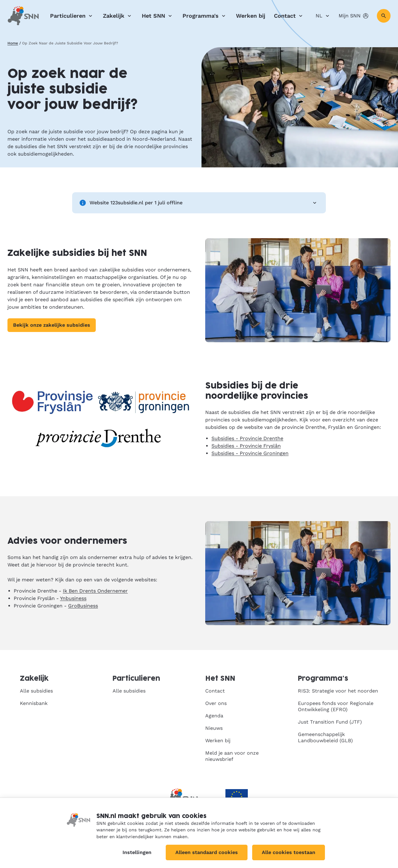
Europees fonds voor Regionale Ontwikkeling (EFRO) (336, 706)
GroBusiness (83, 606)
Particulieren (72, 16)
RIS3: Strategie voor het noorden (338, 691)
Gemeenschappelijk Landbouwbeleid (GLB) (325, 737)
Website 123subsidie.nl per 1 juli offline (199, 203)
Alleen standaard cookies (207, 852)
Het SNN (158, 16)
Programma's (205, 16)
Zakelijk (118, 16)
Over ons (216, 703)
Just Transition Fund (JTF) (330, 722)
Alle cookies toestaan (289, 852)
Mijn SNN (354, 16)
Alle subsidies (36, 691)
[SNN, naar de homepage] (23, 16)
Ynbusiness (73, 598)
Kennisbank (34, 703)
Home (13, 43)
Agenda (214, 716)
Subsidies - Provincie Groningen (250, 453)
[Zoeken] (384, 16)
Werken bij (251, 16)
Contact (289, 16)
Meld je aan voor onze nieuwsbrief (232, 756)
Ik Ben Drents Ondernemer (95, 591)
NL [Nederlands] (323, 16)
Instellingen (137, 852)
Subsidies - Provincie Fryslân (246, 446)
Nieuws (214, 728)
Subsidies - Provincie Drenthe (247, 438)
